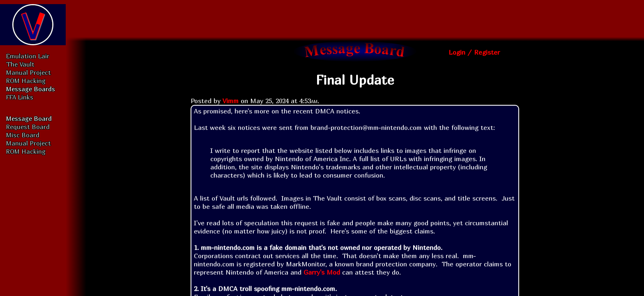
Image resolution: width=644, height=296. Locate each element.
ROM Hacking (26, 81)
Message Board (29, 118)
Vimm (231, 101)
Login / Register (474, 52)
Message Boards (31, 89)
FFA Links (20, 97)
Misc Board (23, 135)
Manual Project (29, 72)
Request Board (28, 127)
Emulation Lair (28, 56)
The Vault (20, 64)
